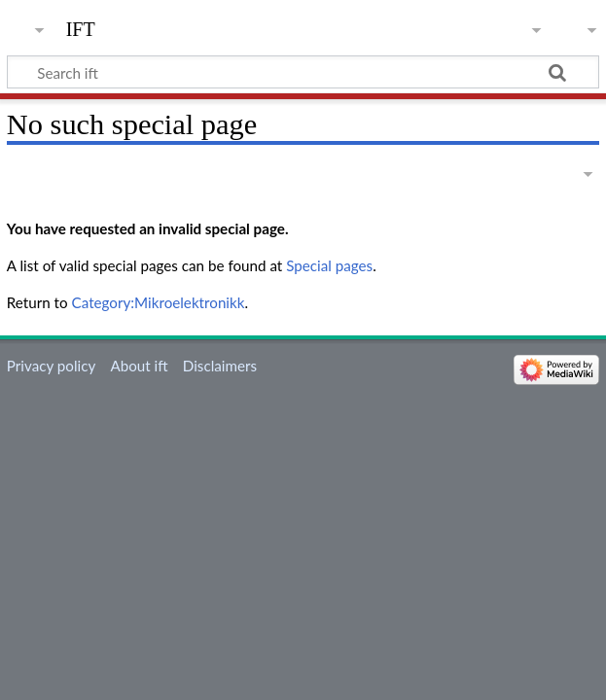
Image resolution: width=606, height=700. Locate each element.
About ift (139, 366)
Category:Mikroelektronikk (159, 302)
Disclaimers (220, 366)
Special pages (329, 265)
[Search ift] (303, 72)
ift (81, 27)
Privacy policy (51, 366)
